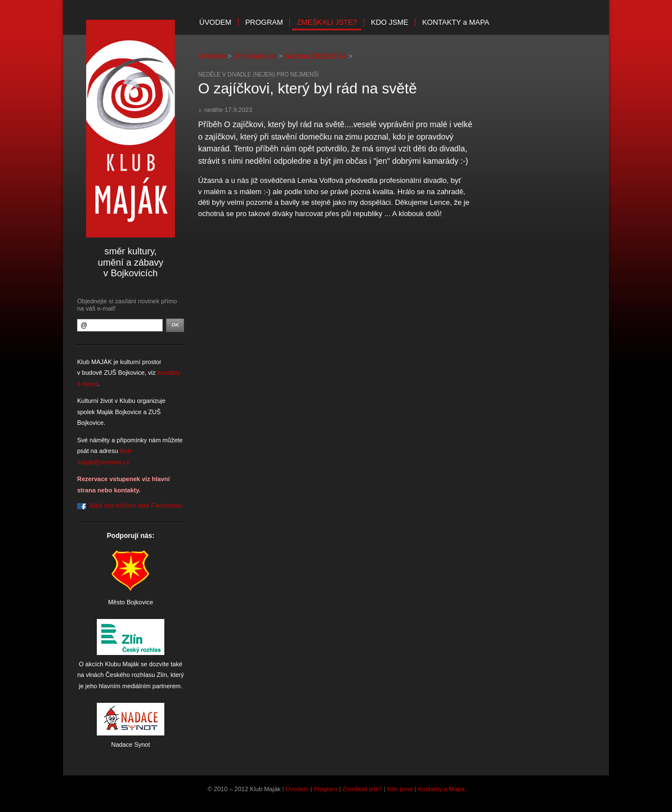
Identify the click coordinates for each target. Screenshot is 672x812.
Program (264, 22)
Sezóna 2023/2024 (315, 56)
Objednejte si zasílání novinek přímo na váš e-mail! (127, 305)
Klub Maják (131, 129)
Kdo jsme (389, 22)
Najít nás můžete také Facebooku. (136, 505)
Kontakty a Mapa (442, 789)
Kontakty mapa (456, 22)
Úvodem (215, 22)
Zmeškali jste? (327, 22)
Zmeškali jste (255, 56)
